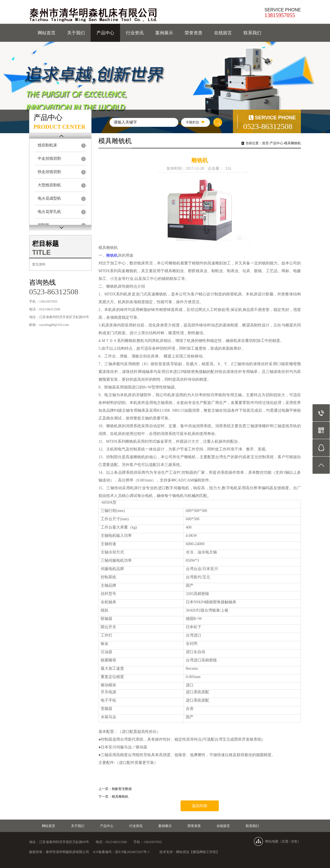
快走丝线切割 (49, 172)
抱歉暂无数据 (122, 789)
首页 (265, 143)
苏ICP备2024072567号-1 (132, 852)
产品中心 (105, 33)
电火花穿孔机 (49, 212)
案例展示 (164, 33)
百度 (285, 841)
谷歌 (294, 841)
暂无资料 (39, 264)
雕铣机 (112, 255)
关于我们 (76, 33)
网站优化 (183, 852)
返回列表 (200, 806)
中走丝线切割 (49, 159)
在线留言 (223, 33)
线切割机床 (47, 145)
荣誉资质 (194, 33)
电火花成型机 (49, 198)
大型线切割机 (49, 185)
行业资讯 (135, 33)
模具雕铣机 (293, 143)
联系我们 (252, 33)
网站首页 (47, 33)
